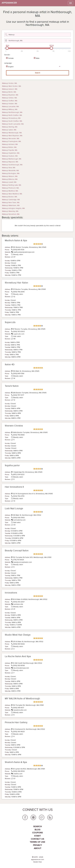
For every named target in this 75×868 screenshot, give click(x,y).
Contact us (37, 839)
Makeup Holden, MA (10, 104)
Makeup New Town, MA (11, 203)
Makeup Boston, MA (10, 197)
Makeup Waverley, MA (10, 211)
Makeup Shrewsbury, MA (11, 118)
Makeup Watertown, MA (11, 205)
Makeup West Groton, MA (12, 86)
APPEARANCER (9, 3)
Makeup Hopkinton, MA (11, 153)
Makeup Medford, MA (10, 191)
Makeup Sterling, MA (10, 127)
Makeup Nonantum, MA (11, 214)
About (38, 848)
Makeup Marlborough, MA (12, 159)
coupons (37, 833)
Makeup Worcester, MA (11, 139)
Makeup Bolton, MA (9, 147)
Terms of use (37, 842)
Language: (8, 63)
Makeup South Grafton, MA (12, 121)
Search (38, 73)
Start (37, 836)
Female (11, 58)
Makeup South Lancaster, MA (13, 124)
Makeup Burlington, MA (11, 173)
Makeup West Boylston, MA (12, 136)
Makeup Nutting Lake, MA (12, 185)
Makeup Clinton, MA (9, 98)
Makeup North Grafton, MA (12, 115)
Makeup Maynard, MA (10, 162)
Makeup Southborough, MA (12, 165)
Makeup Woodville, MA (10, 171)
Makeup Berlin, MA (9, 92)
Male (38, 58)
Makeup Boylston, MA (10, 95)
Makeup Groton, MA (9, 83)
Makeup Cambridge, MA (11, 200)
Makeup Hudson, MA (10, 156)
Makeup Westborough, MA (12, 133)
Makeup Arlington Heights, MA (13, 208)
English (11, 67)
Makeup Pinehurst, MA (10, 188)
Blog (37, 830)
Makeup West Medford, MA (12, 194)
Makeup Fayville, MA (10, 150)
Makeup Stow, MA (9, 168)
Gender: (7, 55)
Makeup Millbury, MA (10, 109)
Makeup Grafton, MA (10, 101)
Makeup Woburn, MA (10, 176)
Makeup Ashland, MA (10, 144)
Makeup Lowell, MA (9, 182)
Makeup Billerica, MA (10, 179)
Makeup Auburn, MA (10, 89)
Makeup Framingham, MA (11, 141)
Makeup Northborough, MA (12, 112)
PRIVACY (37, 845)
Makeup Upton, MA (9, 130)
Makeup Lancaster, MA (10, 107)
